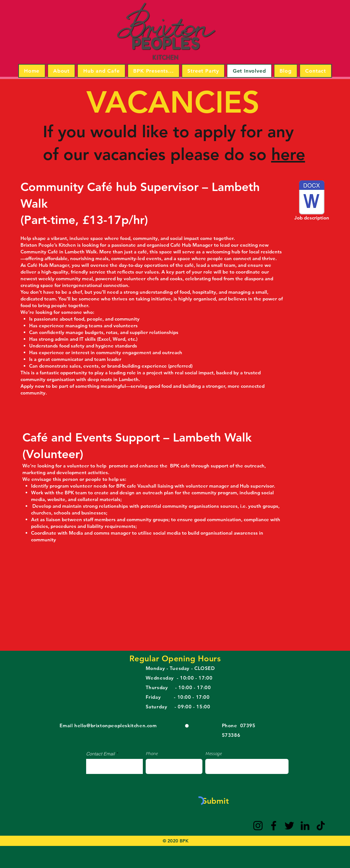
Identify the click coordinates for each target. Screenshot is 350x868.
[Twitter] (289, 826)
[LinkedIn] (305, 826)
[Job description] (312, 202)
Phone (152, 754)
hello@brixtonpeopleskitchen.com (116, 725)
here (288, 154)
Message (213, 754)
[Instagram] (258, 826)
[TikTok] (321, 826)
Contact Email (100, 754)
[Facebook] (274, 826)
